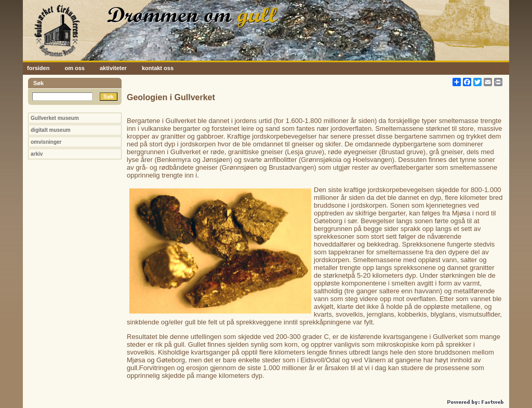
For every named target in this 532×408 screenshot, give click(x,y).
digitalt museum (51, 130)
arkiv (37, 154)
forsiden (38, 68)
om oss (75, 68)
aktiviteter (113, 68)
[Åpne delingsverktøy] (457, 82)
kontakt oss (158, 68)
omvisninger (46, 142)
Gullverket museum (55, 118)
